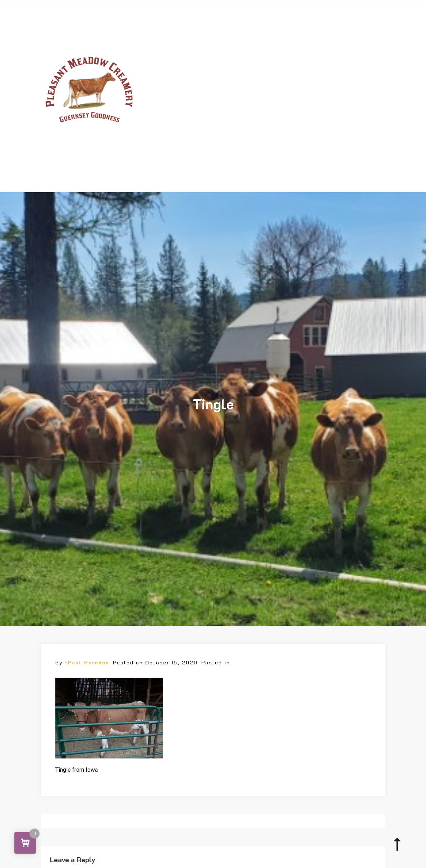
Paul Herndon (89, 662)
